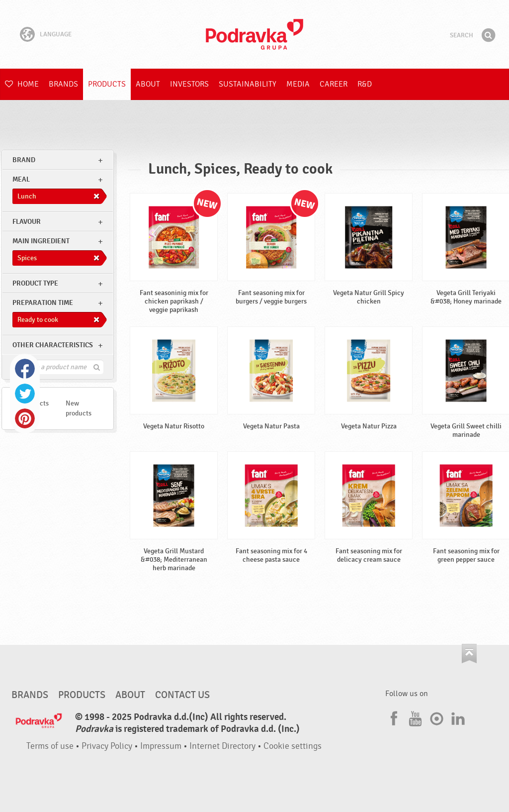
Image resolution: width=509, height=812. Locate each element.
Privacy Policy (107, 746)
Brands (63, 84)
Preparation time (43, 303)
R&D (365, 84)
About (148, 84)
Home (22, 84)
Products (107, 84)
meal (21, 179)
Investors (189, 84)
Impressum (161, 746)
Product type (35, 283)
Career (334, 84)
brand (24, 160)
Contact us (182, 695)
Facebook (25, 369)
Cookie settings (293, 746)
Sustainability (248, 84)
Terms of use (50, 746)
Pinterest (25, 418)
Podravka (254, 34)
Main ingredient (41, 241)
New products (79, 408)
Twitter (25, 394)
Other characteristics (53, 345)
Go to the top (469, 654)
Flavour (27, 222)
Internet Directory (222, 746)
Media (298, 84)
